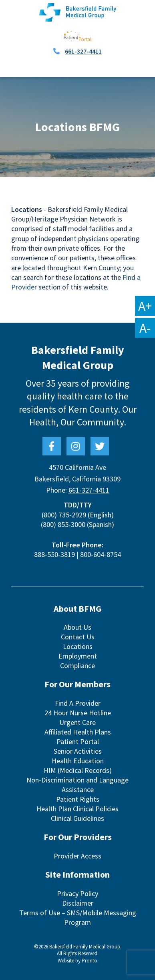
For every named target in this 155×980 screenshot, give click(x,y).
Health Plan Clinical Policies (77, 809)
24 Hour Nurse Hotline (78, 713)
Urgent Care (77, 722)
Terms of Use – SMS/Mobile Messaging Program (78, 917)
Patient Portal (78, 741)
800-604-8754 (101, 554)
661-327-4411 (83, 51)
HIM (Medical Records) (78, 770)
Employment (78, 656)
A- (145, 328)
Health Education (78, 761)
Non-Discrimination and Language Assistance (77, 785)
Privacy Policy (77, 893)
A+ (145, 306)
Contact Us (78, 637)
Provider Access (77, 856)
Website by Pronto (77, 961)
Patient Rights (78, 799)
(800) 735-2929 (64, 515)
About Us (77, 627)
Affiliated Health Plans (78, 732)
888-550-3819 (54, 554)
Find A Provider (78, 703)
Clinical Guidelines (77, 818)
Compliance (77, 666)
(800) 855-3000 (63, 524)
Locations (78, 646)
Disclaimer (78, 903)
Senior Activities (78, 751)
